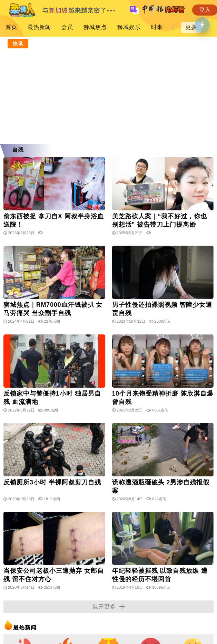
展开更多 (109, 607)
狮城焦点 (95, 27)
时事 (157, 27)
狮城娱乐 (129, 27)
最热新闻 (39, 27)
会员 (67, 27)
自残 (18, 150)
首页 (11, 27)
